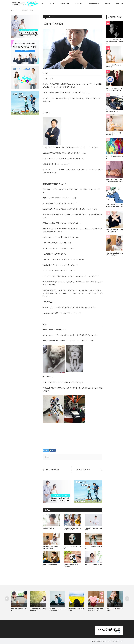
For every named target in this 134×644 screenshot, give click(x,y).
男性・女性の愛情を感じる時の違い (114, 157)
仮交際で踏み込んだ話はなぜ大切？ (19, 610)
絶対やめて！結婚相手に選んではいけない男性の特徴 (114, 231)
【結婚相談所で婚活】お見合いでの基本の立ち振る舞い (51, 547)
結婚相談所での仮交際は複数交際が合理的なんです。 (96, 610)
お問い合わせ (119, 4)
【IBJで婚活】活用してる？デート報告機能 (114, 66)
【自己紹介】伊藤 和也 (52, 470)
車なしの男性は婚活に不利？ (113, 112)
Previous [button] (7, 599)
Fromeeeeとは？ (65, 4)
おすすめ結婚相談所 (94, 4)
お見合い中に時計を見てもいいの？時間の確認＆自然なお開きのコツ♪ (114, 181)
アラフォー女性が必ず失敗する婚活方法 (72, 547)
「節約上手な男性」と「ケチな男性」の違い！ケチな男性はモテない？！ (114, 207)
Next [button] (127, 599)
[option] (21, 601)
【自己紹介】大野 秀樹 (83, 470)
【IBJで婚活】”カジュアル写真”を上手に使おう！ (113, 134)
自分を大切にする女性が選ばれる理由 (76, 610)
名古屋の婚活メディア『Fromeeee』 (106, 641)
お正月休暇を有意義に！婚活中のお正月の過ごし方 (72, 529)
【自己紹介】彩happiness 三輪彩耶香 (93, 529)
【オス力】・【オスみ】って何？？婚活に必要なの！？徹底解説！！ (114, 42)
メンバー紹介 (79, 4)
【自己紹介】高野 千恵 (49, 528)
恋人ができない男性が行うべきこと (51, 565)
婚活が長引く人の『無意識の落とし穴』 (115, 610)
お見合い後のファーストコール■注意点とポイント (72, 565)
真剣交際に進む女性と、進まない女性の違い (38, 610)
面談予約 (107, 4)
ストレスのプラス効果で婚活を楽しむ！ (94, 547)
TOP (43, 4)
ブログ (52, 4)
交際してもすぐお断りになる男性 (94, 565)
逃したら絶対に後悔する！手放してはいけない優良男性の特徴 (114, 89)
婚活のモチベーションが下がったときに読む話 (57, 610)
